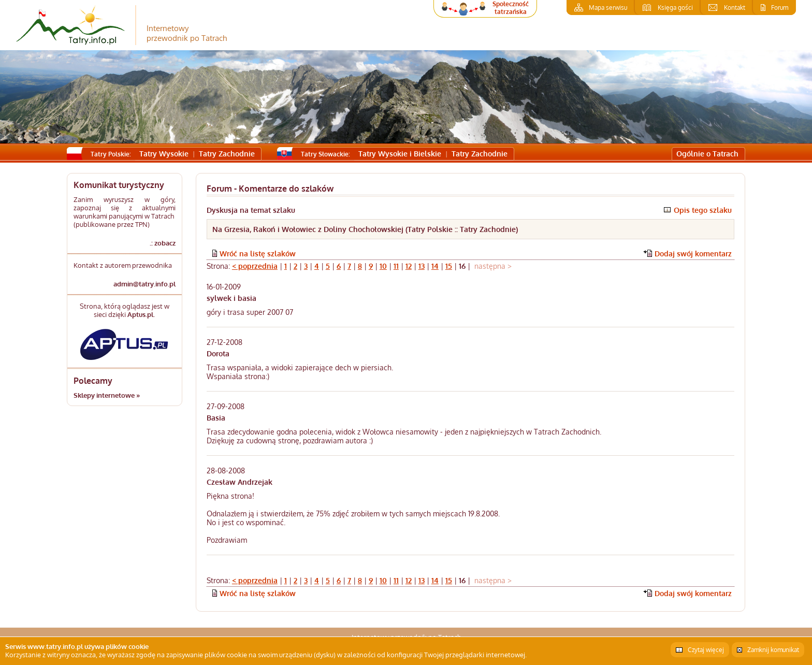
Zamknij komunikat (773, 650)
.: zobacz (163, 243)
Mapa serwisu (608, 8)
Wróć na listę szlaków (258, 254)
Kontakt (735, 8)
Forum (780, 8)
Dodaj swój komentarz (693, 254)
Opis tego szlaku (703, 210)
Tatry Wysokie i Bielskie (400, 154)
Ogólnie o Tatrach (707, 154)
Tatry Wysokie (164, 154)
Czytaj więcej (706, 650)
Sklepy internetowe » (107, 395)
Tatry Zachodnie (227, 154)
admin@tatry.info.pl (144, 284)
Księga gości (675, 8)
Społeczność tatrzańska (511, 8)
